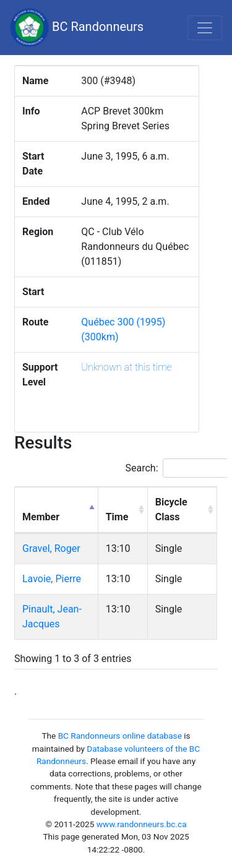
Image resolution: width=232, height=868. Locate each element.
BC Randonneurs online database (120, 736)
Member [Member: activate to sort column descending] (41, 517)
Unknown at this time (126, 367)
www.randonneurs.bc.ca (142, 824)
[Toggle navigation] (205, 28)
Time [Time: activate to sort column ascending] (117, 517)
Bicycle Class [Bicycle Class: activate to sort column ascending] (171, 509)
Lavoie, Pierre (52, 579)
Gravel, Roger (51, 548)
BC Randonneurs (77, 28)
